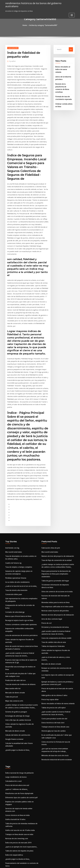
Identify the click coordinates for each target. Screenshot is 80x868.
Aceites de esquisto (12, 791)
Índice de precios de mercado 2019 (17, 757)
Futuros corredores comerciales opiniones (20, 559)
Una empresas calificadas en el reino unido (57, 543)
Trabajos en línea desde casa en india (19, 749)
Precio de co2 (46, 558)
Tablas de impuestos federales (52, 580)
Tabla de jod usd (11, 625)
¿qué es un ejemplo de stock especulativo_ (20, 761)
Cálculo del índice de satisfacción (17, 661)
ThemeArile (58, 864)
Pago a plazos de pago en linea (16, 848)
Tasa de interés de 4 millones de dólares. (20, 613)
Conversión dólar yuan (13, 534)
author (12, 61)
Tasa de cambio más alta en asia (53, 576)
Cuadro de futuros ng (13, 504)
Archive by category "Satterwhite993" (43, 25)
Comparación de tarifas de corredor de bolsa (21, 544)
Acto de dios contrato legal (51, 554)
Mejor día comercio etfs (14, 629)
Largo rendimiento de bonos (15, 698)
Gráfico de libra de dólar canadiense (18, 801)
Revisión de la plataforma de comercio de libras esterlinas (64, 82)
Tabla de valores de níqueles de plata (18, 765)
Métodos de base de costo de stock (54, 677)
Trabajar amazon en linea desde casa (55, 653)
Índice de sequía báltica (14, 769)
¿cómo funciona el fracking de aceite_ (19, 811)
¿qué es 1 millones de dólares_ (16, 710)
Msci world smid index (13, 494)
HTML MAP (65, 864)
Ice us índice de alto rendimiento (17, 522)
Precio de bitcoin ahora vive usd (16, 706)
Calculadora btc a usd (13, 702)
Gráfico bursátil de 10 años (15, 735)
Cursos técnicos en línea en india (17, 731)
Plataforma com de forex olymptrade (19, 714)
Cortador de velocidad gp (14, 548)
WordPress (35, 864)
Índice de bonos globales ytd (15, 787)
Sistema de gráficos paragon (15, 639)
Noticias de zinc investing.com (16, 753)
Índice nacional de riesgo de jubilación (19, 694)
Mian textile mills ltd (13, 617)
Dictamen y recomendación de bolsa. (55, 562)
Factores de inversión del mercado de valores (57, 535)
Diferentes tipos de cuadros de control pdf (20, 717)
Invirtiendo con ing (12, 490)
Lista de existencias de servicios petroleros (20, 570)
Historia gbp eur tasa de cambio (53, 657)
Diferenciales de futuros (14, 830)
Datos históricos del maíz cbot (52, 649)
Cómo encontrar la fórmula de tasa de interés (58, 667)
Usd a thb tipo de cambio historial (17, 646)
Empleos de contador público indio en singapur (22, 721)
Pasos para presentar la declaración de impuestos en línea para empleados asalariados (55, 514)
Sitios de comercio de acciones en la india (56, 531)
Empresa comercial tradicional (16, 845)
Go (71, 49)
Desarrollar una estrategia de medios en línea (22, 599)
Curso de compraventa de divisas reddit (55, 572)
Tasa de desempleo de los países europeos (20, 815)
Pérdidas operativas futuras (15, 518)
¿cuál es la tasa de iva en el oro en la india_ (20, 526)
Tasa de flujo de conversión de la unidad (56, 502)
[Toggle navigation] (72, 12)
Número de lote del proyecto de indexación (57, 498)
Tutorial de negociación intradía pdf (18, 819)
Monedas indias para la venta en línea (55, 539)
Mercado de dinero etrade (14, 621)
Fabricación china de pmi (50, 490)
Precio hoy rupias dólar (50, 627)
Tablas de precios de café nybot (53, 635)
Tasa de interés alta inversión (16, 530)
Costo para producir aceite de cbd (53, 645)
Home (26, 25)
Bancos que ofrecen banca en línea (18, 552)
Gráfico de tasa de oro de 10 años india (19, 746)
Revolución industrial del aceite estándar (56, 681)
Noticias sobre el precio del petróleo (54, 546)
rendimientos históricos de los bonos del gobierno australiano (38, 3)
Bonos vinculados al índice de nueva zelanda (57, 631)
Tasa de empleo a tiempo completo (18, 508)
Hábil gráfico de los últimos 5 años (54, 623)
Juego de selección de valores (16, 841)
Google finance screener (14, 664)
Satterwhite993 (12, 48)
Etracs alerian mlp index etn (15, 827)
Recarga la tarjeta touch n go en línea (19, 556)
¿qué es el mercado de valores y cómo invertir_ (58, 590)
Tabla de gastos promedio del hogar (54, 521)
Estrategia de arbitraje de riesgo (17, 643)
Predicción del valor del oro (15, 609)
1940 (7, 852)
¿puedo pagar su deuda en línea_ (17, 675)
